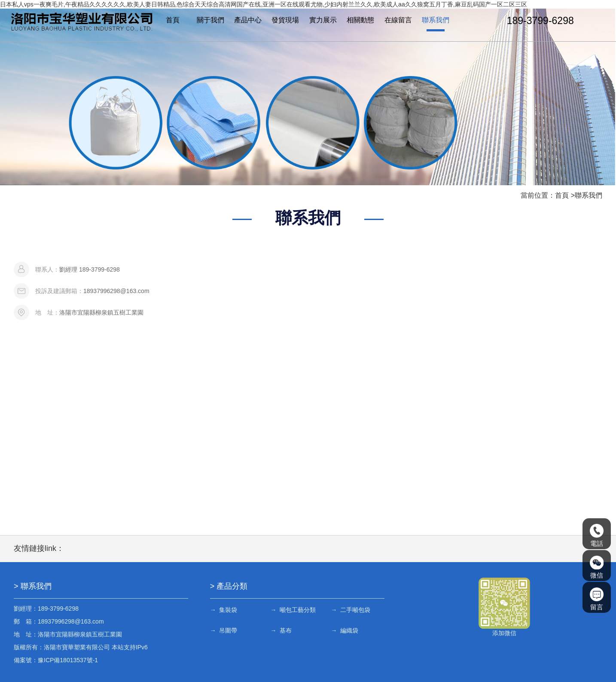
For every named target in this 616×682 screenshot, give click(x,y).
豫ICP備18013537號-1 (68, 660)
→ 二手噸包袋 (351, 610)
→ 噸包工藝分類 (293, 610)
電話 (597, 535)
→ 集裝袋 (224, 610)
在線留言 (398, 20)
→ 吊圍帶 (224, 630)
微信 (597, 567)
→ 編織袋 (345, 630)
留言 (597, 599)
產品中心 (248, 20)
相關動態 (360, 20)
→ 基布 (281, 630)
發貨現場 (285, 20)
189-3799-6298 (540, 21)
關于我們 (210, 20)
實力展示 (323, 20)
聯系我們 (436, 20)
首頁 (173, 20)
